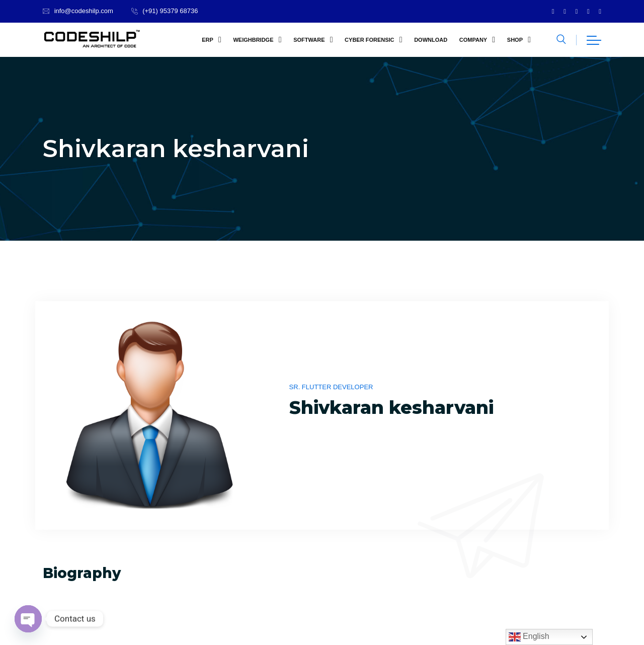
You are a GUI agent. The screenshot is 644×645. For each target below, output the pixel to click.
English (529, 637)
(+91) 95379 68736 (170, 11)
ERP (208, 40)
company (473, 40)
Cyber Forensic (369, 40)
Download (431, 40)
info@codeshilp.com (84, 11)
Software (309, 40)
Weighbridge (253, 40)
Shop (515, 40)
